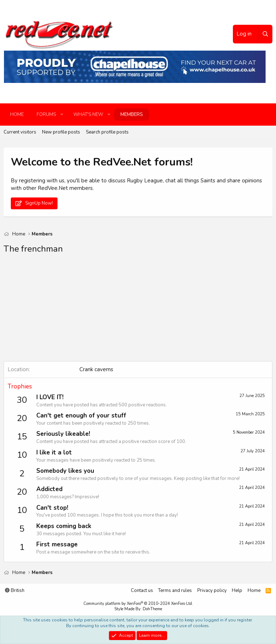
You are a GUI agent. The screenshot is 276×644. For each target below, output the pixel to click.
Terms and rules (175, 591)
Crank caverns (96, 369)
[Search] (265, 34)
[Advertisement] (138, 311)
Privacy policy (212, 591)
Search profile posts (107, 132)
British (15, 591)
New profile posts (61, 132)
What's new (88, 115)
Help (237, 591)
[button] (62, 115)
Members (132, 115)
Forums (46, 115)
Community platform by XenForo (138, 604)
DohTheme (152, 609)
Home (17, 115)
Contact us (142, 591)
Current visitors (20, 132)
